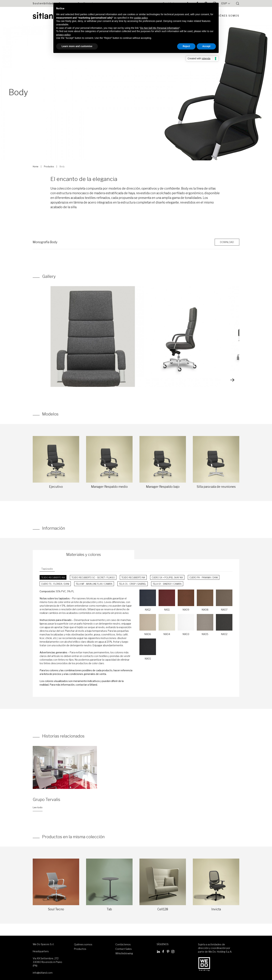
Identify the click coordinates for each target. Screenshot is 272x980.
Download (227, 242)
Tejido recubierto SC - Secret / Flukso (93, 578)
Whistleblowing (124, 953)
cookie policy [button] (141, 18)
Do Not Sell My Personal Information (160, 28)
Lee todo (38, 807)
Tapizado (47, 569)
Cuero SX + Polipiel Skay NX (167, 578)
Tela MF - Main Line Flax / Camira (94, 584)
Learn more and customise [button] (77, 46)
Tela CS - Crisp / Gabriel (133, 584)
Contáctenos (123, 944)
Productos (49, 167)
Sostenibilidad (43, 3)
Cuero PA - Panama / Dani (204, 578)
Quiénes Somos (227, 16)
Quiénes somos (83, 944)
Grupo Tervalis (46, 800)
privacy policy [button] (63, 35)
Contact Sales (124, 949)
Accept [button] (206, 46)
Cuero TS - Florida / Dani (55, 584)
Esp (226, 3)
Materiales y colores (84, 555)
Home (35, 167)
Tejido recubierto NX (53, 578)
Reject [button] (186, 46)
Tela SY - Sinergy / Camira (167, 584)
